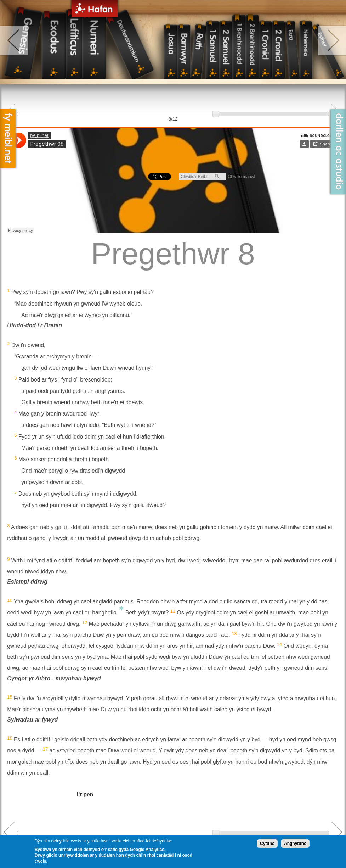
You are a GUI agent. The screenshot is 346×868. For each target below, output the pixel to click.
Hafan (95, 10)
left (15, 41)
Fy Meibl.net (8, 139)
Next (337, 832)
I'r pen (85, 794)
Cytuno (267, 844)
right (332, 41)
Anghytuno (295, 844)
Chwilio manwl (241, 177)
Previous (9, 832)
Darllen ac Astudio (338, 152)
